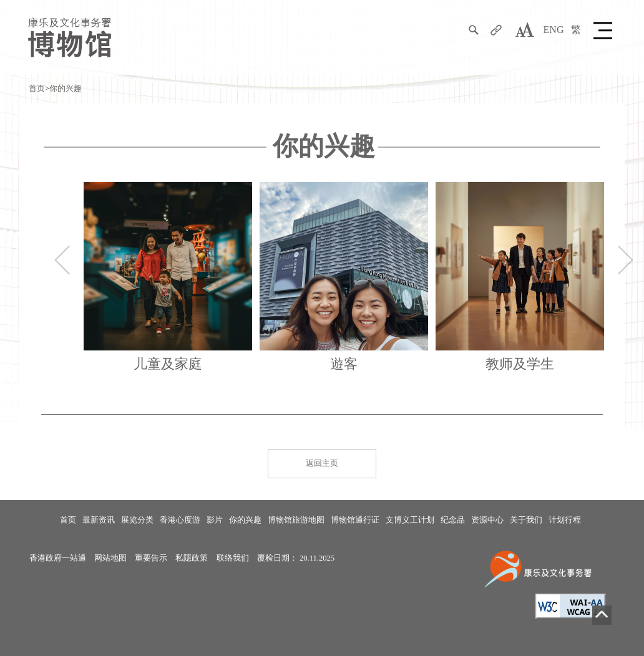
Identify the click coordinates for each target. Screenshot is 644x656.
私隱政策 (192, 558)
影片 (215, 520)
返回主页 (322, 463)
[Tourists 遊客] (344, 281)
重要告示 (151, 558)
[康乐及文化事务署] (540, 568)
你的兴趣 (66, 89)
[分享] (496, 30)
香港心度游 (180, 520)
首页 (37, 89)
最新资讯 (99, 520)
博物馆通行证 (355, 520)
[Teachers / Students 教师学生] (520, 281)
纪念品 (453, 520)
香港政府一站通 (58, 558)
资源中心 (487, 520)
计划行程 (565, 520)
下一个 (626, 260)
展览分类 (137, 520)
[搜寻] (474, 30)
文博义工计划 (410, 520)
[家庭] (168, 281)
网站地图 (110, 558)
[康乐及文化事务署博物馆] (70, 37)
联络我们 (233, 558)
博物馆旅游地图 (296, 520)
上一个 (62, 260)
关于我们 (526, 520)
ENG (554, 30)
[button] (605, 30)
